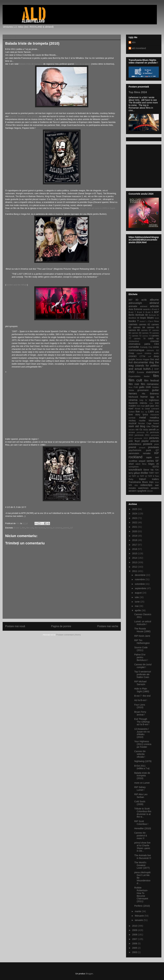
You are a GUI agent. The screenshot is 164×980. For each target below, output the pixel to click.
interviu (143, 403)
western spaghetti (138, 491)
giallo (142, 387)
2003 (135, 952)
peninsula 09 (142, 432)
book (157, 318)
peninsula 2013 (141, 438)
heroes (133, 394)
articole (154, 306)
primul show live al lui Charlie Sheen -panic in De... (142, 847)
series (150, 461)
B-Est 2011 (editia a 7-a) (142, 767)
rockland (136, 457)
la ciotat (146, 409)
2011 (135, 571)
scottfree (133, 461)
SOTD (156, 467)
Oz (141, 429)
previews (153, 447)
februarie (140, 916)
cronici (133, 356)
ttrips (157, 482)
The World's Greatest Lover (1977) (142, 865)
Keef (131, 409)
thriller (145, 473)
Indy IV (143, 400)
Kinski (138, 409)
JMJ (157, 406)
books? (143, 321)
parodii (152, 429)
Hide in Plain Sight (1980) (142, 690)
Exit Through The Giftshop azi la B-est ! (142, 722)
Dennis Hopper (143, 360)
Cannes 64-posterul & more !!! (141, 836)
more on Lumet (142, 783)
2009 (135, 930)
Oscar (155, 426)
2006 (135, 943)
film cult (30, 528)
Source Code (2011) (141, 649)
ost (137, 429)
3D (137, 300)
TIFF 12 (143, 476)
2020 (135, 531)
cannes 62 (144, 324)
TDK (157, 470)
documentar (141, 362)
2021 (135, 527)
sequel (142, 461)
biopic (143, 318)
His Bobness (150, 394)
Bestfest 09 (134, 318)
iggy (152, 397)
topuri (143, 479)
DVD (131, 372)
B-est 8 (141, 312)
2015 (135, 553)
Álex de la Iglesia (83, 64)
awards (146, 309)
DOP (157, 369)
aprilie (138, 610)
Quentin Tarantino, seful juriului (24, 116)
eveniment (153, 372)
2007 (135, 939)
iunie (137, 602)
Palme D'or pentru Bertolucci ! (141, 657)
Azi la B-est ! (141, 700)
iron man (141, 406)
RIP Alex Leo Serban (141, 796)
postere (148, 444)
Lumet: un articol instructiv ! (143, 623)
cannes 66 (134, 330)
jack (148, 406)
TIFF (151, 473)
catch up (153, 338)
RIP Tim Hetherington (142, 642)
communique (136, 350)
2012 (135, 567)
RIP (157, 453)
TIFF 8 (151, 476)
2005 (135, 948)
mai (137, 606)
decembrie (140, 575)
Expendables (135, 376)
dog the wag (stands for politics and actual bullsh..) (144, 366)
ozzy (146, 429)
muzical (132, 423)
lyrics (145, 415)
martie (138, 911)
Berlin (132, 315)
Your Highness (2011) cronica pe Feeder (143, 744)
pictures (154, 438)
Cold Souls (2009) (140, 803)
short (131, 464)
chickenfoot (134, 341)
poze (157, 444)
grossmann (143, 390)
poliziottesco (135, 444)
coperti (139, 353)
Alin (134, 42)
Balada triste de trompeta (31, 64)
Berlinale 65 (154, 315)
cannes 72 (137, 336)
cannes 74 (146, 336)
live (138, 412)
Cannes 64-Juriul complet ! (143, 666)
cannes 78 (140, 339)
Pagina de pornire (61, 626)
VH (130, 485)
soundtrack (135, 470)
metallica (154, 418)
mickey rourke (137, 421)
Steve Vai (148, 470)
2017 (135, 545)
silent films (141, 464)
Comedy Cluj (146, 347)
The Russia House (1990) (142, 630)
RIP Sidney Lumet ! (140, 789)
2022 (135, 522)
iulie (137, 597)
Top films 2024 (138, 92)
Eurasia (140, 372)
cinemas (155, 341)
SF (157, 461)
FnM (136, 387)
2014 (135, 558)
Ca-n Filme (154, 321)
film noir (134, 384)
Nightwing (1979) (143, 761)
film (24, 528)
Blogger (89, 974)
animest (144, 306)
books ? (134, 321)
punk (148, 450)
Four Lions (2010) (140, 706)
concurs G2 (153, 350)
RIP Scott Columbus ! (141, 823)
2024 (135, 514)
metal (142, 418)
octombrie (140, 584)
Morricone (154, 421)
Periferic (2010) (142, 906)
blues (150, 318)
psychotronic (135, 450)
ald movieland (139, 48)
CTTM (142, 356)
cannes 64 (139, 327)
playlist (145, 441)
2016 (135, 549)
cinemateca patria (139, 344)
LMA (151, 412)
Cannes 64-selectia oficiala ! (140, 754)
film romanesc (150, 384)
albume (154, 300)
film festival (40, 528)
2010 (135, 926)
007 (130, 300)
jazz (152, 406)
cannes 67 (146, 330)
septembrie (141, 588)
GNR (148, 387)
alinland (154, 303)
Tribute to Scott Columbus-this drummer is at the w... (143, 813)
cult (149, 356)
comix (156, 347)
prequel (142, 447)
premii (66, 528)
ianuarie (139, 920)
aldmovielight (135, 303)
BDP (156, 312)
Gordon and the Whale (16, 285)
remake (147, 453)
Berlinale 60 (142, 315)
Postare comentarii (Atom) (68, 635)
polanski (155, 441)
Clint (157, 344)
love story (134, 415)
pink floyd (134, 441)
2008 (135, 935)
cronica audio (152, 353)
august (139, 593)
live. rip (144, 412)
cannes (133, 324)
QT (72, 528)
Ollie (148, 427)
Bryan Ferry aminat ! (140, 713)
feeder (147, 376)
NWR (131, 426)
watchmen (143, 488)
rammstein (134, 453)
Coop (131, 353)
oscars (132, 430)
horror (49, 528)
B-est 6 (155, 309)
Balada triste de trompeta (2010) (142, 776)
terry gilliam (134, 473)
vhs (136, 485)
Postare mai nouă (15, 626)
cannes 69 (136, 333)
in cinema (57, 528)
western (155, 488)
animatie (133, 306)
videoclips (146, 485)
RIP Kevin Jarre (142, 636)
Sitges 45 (153, 464)
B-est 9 (149, 312)
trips (151, 482)
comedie (134, 347)
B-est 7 (17, 528)
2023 (135, 518)
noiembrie (140, 579)
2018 (135, 540)
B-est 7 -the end (142, 696)
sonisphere (134, 467)
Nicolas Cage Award (148, 423)
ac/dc (144, 300)
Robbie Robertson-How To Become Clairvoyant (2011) (141, 894)
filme (131, 387)
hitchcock (133, 397)
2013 (135, 562)
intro (151, 403)
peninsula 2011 (142, 435)
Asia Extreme (135, 309)
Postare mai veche (108, 626)
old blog (140, 426)
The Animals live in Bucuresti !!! (143, 857)
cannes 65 (153, 327)
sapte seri (152, 457)
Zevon (150, 491)
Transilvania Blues (138, 482)
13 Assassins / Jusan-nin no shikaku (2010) (142, 733)
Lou (157, 412)
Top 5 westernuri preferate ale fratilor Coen (143, 674)
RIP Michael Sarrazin (140, 683)
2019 (135, 536)
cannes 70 (147, 333)
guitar (155, 390)
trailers (155, 479)
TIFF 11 (135, 476)
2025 (135, 509)
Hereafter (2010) (143, 828)
